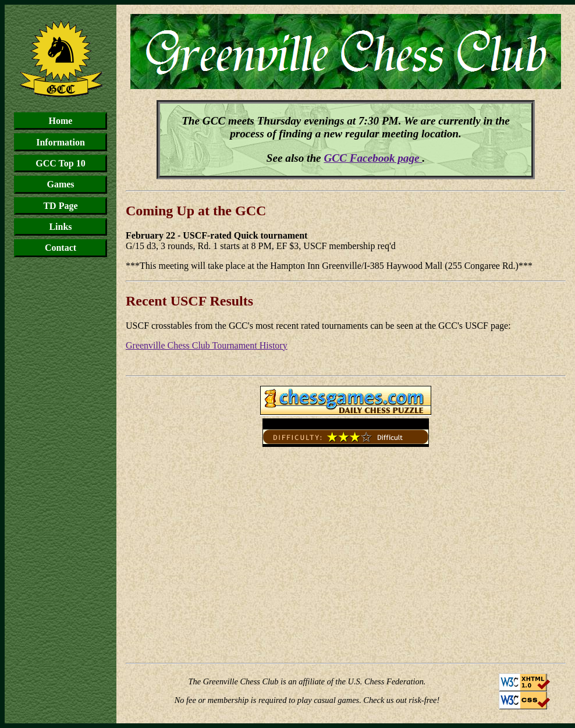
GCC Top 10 (60, 163)
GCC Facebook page (373, 158)
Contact (61, 248)
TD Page (60, 206)
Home (61, 121)
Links (60, 227)
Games (60, 184)
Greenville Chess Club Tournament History (207, 345)
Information (61, 142)
